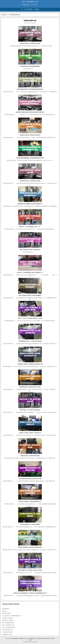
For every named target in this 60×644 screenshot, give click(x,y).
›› (4, 599)
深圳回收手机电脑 (6, 613)
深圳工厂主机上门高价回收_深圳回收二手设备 (30, 318)
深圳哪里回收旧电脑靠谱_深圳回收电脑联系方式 (30, 204)
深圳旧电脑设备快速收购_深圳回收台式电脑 (30, 479)
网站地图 (30, 640)
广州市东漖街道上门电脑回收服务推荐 (11, 616)
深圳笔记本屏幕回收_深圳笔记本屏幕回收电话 (30, 547)
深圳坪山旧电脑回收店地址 (9, 627)
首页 (22, 9)
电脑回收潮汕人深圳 (7, 634)
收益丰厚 (4, 611)
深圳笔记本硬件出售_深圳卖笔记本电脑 (30, 43)
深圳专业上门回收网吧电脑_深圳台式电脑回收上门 (30, 272)
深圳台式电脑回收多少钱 (8, 625)
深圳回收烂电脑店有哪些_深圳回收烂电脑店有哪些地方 (30, 112)
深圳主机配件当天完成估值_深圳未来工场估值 (30, 570)
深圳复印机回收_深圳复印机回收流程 (30, 456)
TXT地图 (29, 642)
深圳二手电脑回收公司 (30, 2)
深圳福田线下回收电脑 (7, 620)
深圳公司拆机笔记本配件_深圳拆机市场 (30, 250)
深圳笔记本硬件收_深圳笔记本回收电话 (30, 135)
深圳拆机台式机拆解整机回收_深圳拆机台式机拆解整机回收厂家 (30, 593)
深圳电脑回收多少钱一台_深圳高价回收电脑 (30, 341)
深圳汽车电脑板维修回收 (8, 623)
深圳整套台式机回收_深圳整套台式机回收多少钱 (30, 364)
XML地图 (25, 642)
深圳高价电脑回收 (29, 9)
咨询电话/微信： (26, 5)
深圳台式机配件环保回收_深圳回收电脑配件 (30, 295)
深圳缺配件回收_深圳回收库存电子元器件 (30, 387)
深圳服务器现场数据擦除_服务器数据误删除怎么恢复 (30, 158)
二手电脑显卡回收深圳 (7, 632)
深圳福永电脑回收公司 (7, 630)
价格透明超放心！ (6, 609)
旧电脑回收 (37, 9)
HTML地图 (34, 642)
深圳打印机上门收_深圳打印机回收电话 (30, 410)
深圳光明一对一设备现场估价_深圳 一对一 (30, 227)
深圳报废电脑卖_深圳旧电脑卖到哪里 (30, 66)
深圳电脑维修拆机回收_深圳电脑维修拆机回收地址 (30, 89)
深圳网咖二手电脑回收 (7, 618)
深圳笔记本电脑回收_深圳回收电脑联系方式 (30, 501)
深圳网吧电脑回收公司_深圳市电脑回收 (30, 524)
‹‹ (2, 599)
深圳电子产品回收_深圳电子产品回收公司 (30, 433)
